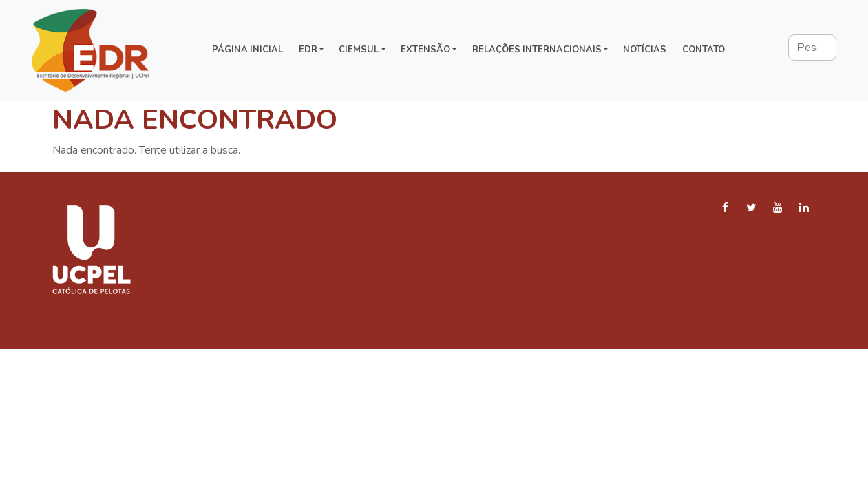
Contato (703, 50)
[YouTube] (777, 208)
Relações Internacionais (537, 50)
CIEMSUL (359, 50)
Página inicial (247, 50)
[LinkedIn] (804, 208)
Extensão (425, 50)
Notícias (645, 50)
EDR (308, 50)
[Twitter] (751, 208)
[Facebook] (725, 208)
